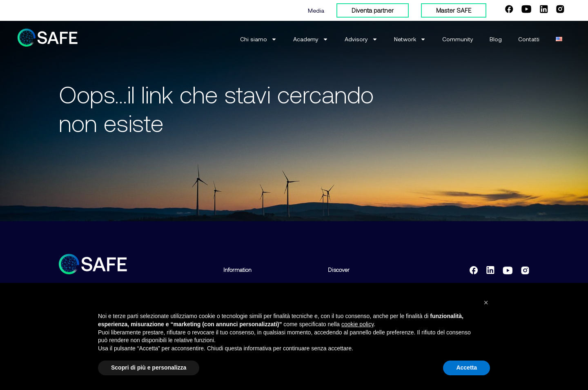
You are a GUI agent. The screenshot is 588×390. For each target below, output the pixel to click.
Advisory (361, 39)
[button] (486, 303)
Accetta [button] (467, 368)
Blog (496, 39)
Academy (311, 39)
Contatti (529, 39)
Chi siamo (258, 39)
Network (410, 39)
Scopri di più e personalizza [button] (149, 368)
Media (316, 10)
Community (458, 39)
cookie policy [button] (357, 324)
